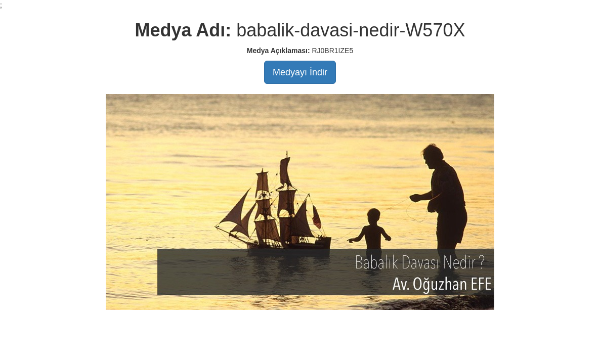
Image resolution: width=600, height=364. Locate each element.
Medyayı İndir (300, 72)
